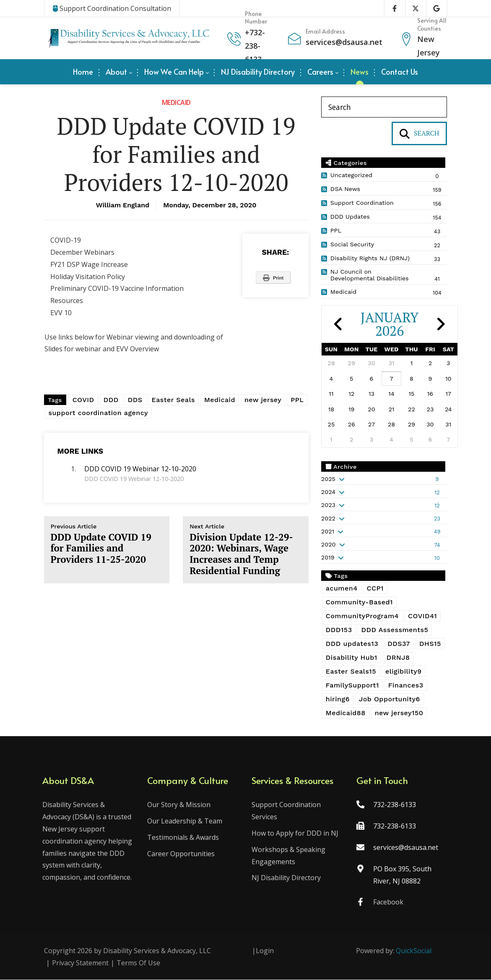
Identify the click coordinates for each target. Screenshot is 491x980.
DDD (111, 400)
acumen (342, 588)
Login (265, 951)
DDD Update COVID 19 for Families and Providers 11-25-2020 (107, 544)
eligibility (404, 671)
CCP (375, 588)
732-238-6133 (255, 46)
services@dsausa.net (344, 42)
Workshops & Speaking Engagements (289, 856)
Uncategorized (351, 175)
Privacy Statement (80, 963)
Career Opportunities (182, 854)
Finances (406, 685)
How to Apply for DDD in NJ (295, 834)
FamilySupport (352, 685)
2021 (328, 531)
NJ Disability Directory (287, 878)
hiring (338, 699)
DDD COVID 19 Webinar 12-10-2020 (140, 469)
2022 (328, 518)
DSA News (345, 189)
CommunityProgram (362, 616)
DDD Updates (350, 217)
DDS (135, 400)
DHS (430, 644)
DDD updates (352, 644)
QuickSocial (414, 951)
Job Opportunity (390, 699)
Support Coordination (362, 203)
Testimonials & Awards (184, 838)
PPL (297, 400)
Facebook (387, 903)
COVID (83, 400)
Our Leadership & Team (186, 822)
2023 (328, 505)
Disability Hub (352, 657)
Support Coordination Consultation (112, 8)
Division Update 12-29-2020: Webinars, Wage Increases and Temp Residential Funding (246, 550)
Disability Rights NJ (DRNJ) (370, 258)
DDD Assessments (395, 630)
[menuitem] (83, 72)
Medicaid (176, 102)
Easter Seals (173, 400)
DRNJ (398, 657)
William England (123, 205)
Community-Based (359, 602)
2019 (328, 557)
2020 (329, 544)
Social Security (352, 244)
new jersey (263, 400)
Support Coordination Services (287, 811)
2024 (328, 492)
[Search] (384, 107)
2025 (328, 479)
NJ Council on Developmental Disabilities (370, 275)
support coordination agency (98, 413)
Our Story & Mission (180, 805)
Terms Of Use (138, 963)
